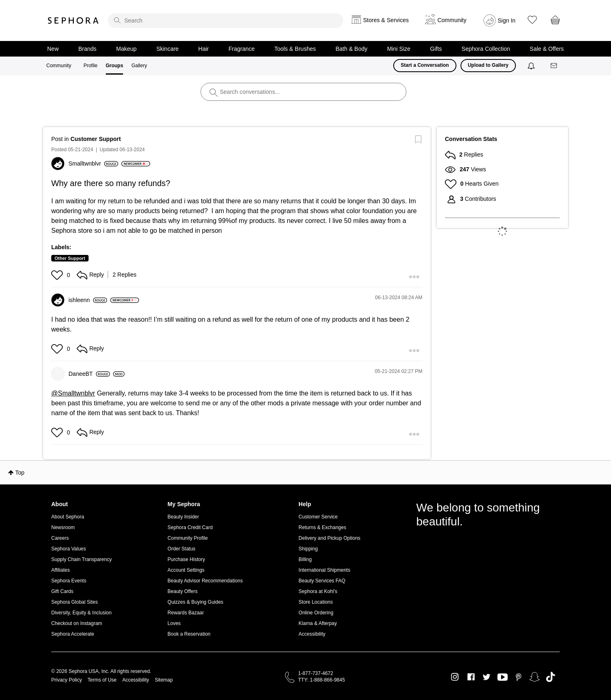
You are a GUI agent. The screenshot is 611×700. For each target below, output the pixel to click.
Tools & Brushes (295, 49)
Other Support (70, 258)
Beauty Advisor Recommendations (205, 581)
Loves (174, 623)
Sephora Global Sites (74, 602)
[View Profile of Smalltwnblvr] (93, 164)
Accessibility (312, 634)
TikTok (551, 677)
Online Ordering (316, 613)
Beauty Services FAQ (322, 581)
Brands (87, 49)
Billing (305, 559)
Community (59, 66)
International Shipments (324, 570)
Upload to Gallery (488, 65)
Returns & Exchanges (322, 527)
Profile (91, 66)
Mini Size (399, 49)
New (53, 49)
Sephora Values (69, 549)
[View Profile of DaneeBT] (89, 374)
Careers (60, 538)
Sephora (73, 20)
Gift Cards (62, 591)
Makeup (126, 49)
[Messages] (554, 66)
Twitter (487, 677)
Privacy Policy (67, 680)
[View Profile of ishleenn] (88, 300)
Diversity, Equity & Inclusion (81, 613)
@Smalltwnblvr (73, 393)
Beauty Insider (184, 517)
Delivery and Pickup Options (329, 538)
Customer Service (318, 517)
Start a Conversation (425, 65)
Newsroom (63, 527)
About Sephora (68, 517)
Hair (204, 49)
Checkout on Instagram (77, 623)
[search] (226, 20)
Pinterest (519, 677)
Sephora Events (69, 581)
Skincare (167, 49)
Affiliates (60, 570)
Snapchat (535, 677)
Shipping (308, 549)
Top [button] (20, 473)
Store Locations (316, 602)
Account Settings (186, 570)
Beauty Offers (183, 591)
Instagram (455, 677)
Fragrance (242, 49)
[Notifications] (532, 66)
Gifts (436, 49)
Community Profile (188, 538)
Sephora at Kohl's (318, 591)
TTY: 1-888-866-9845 (321, 680)
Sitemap (164, 680)
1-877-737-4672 (316, 673)
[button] (58, 275)
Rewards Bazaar (186, 613)
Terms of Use (102, 680)
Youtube (503, 677)
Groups (115, 66)
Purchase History (186, 559)
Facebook (471, 677)
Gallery (139, 66)
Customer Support (96, 139)
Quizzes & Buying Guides (196, 602)
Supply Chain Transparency (81, 559)
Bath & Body (351, 49)
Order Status (182, 549)
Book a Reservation (189, 634)
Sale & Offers (547, 49)
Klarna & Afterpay (318, 623)
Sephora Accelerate (73, 634)
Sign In (507, 20)
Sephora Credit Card (190, 527)
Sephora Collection (486, 49)
